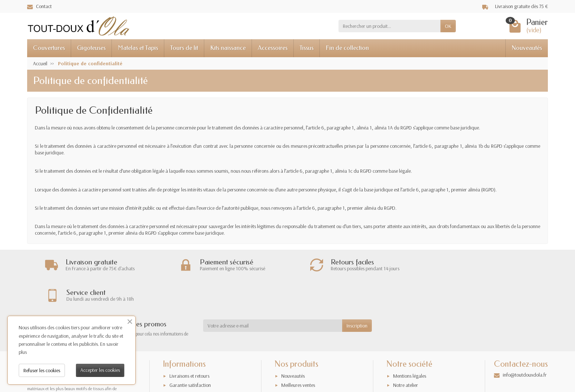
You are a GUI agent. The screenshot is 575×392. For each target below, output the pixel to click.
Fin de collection (347, 48)
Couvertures (49, 48)
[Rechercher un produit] (389, 26)
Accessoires (273, 48)
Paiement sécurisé (187, 369)
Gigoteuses (91, 48)
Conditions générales (190, 378)
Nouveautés (527, 48)
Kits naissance (228, 48)
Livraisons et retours (189, 350)
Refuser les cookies (42, 370)
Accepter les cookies (100, 370)
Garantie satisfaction (190, 359)
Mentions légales (410, 350)
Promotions (293, 369)
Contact (39, 6)
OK (448, 26)
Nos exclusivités (297, 378)
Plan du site (404, 369)
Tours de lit (184, 48)
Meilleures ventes (298, 359)
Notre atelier (406, 359)
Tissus (307, 48)
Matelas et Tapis (138, 48)
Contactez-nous (409, 378)
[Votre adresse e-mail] (273, 300)
